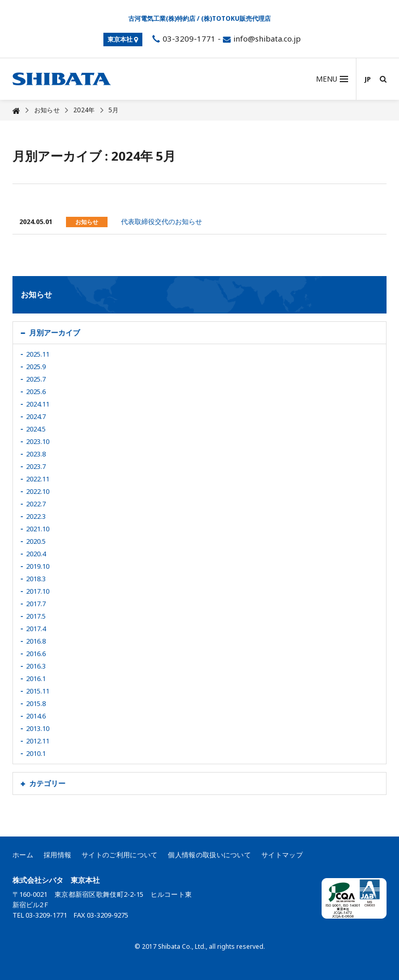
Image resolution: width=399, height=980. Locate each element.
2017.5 (36, 616)
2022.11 (38, 479)
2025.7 (36, 379)
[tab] (199, 333)
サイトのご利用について (119, 855)
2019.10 (38, 566)
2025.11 (38, 354)
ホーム (23, 855)
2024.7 (36, 416)
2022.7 (36, 504)
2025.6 (36, 391)
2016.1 (36, 678)
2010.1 (36, 753)
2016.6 (36, 654)
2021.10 (38, 529)
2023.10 (38, 441)
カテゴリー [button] (47, 783)
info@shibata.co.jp (267, 38)
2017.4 (36, 629)
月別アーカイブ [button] (55, 332)
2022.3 (36, 516)
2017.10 (38, 591)
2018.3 (36, 579)
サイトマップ (282, 855)
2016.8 (36, 641)
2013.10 (38, 728)
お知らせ (47, 110)
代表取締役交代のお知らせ (162, 221)
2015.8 (36, 703)
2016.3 (36, 666)
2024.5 (36, 429)
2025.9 (36, 367)
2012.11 (38, 741)
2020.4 (36, 554)
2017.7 (36, 604)
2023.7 (36, 466)
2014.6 (36, 716)
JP (368, 79)
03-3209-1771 (183, 38)
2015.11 (38, 691)
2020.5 (36, 541)
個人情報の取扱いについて (209, 855)
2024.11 (38, 404)
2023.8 (36, 454)
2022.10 (38, 491)
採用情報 (57, 855)
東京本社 (123, 39)
